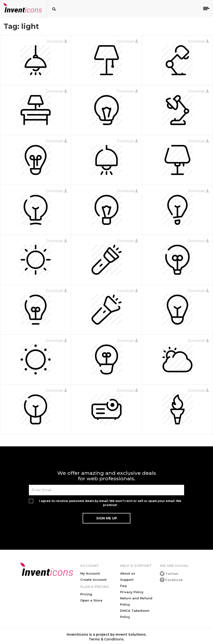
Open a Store (91, 600)
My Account (90, 573)
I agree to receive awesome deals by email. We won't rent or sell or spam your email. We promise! (110, 503)
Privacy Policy (132, 592)
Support (127, 580)
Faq (123, 586)
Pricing (86, 594)
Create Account (93, 580)
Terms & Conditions (106, 639)
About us (128, 573)
